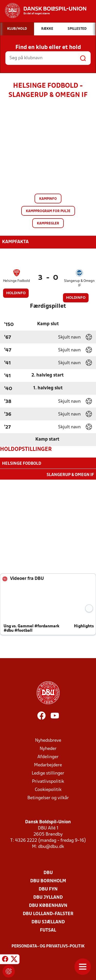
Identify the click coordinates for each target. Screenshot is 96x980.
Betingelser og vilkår (48, 798)
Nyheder (48, 748)
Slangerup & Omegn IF (79, 283)
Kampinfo (48, 199)
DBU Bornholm (48, 881)
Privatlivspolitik (48, 781)
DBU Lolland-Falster (48, 913)
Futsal (48, 930)
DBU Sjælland (48, 922)
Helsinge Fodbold (17, 281)
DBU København (48, 905)
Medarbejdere (48, 765)
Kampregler (48, 224)
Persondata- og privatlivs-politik (48, 946)
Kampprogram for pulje (48, 211)
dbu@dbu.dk (51, 846)
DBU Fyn (48, 889)
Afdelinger (48, 756)
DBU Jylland (48, 897)
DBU (48, 872)
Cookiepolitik (48, 789)
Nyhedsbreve (48, 740)
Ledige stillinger (48, 773)
